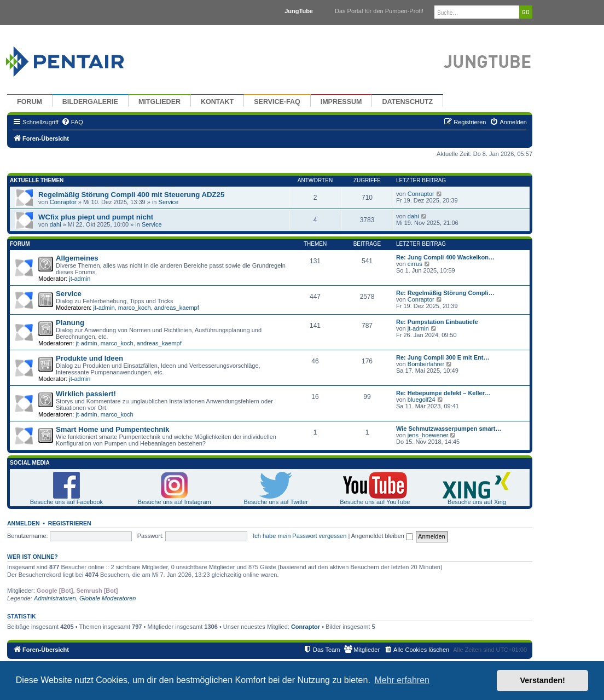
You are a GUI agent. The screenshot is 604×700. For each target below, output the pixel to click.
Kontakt (217, 102)
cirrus (415, 264)
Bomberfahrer (426, 364)
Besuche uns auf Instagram (175, 502)
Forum (30, 102)
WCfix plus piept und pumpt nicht (96, 217)
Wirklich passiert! (86, 394)
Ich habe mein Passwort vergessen (300, 536)
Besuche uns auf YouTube (375, 502)
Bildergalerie (90, 102)
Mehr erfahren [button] (402, 680)
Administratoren (55, 598)
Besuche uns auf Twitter (276, 502)
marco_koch (135, 308)
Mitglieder (159, 102)
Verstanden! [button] (543, 680)
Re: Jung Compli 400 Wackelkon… (445, 257)
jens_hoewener (428, 435)
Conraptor (63, 202)
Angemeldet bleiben (382, 536)
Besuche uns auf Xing (477, 502)
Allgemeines (77, 258)
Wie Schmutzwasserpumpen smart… (449, 429)
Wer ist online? (33, 557)
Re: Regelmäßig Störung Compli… (445, 293)
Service (169, 202)
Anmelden (24, 523)
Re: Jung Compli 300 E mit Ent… (443, 357)
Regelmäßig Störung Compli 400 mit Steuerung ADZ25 (131, 195)
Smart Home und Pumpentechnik (112, 429)
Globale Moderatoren (108, 598)
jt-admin (80, 279)
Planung (70, 323)
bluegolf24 (422, 400)
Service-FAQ (277, 102)
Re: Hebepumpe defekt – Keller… (443, 393)
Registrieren (70, 523)
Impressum (341, 102)
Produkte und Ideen (89, 358)
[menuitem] (72, 122)
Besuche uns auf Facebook (66, 502)
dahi (56, 224)
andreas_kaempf (177, 308)
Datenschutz (407, 102)
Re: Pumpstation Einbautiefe (437, 322)
